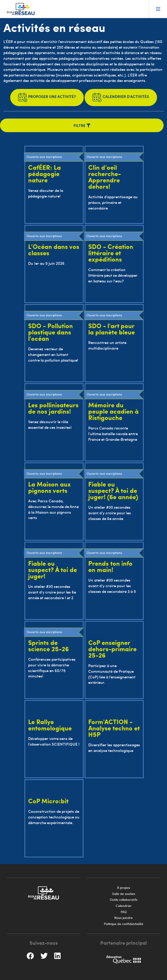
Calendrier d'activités (121, 98)
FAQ (124, 912)
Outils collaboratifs (124, 900)
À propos (124, 888)
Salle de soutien (124, 894)
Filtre (82, 125)
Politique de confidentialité (124, 924)
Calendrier (124, 906)
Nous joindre (124, 918)
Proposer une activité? (47, 98)
